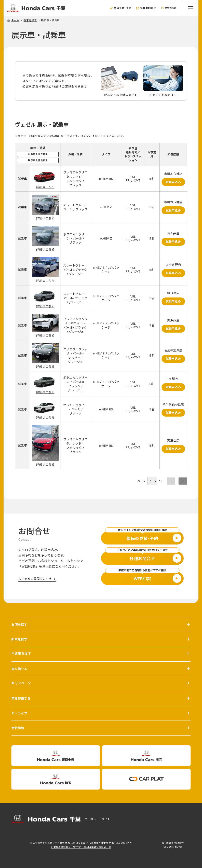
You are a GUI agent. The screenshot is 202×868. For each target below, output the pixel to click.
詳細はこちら (45, 187)
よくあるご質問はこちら (35, 579)
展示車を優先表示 (38, 160)
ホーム (15, 20)
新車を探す (30, 20)
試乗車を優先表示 (38, 154)
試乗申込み (173, 182)
